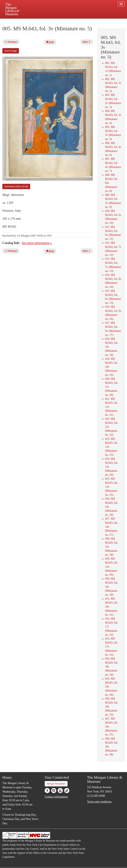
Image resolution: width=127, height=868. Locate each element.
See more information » (37, 243)
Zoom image (11, 51)
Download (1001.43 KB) (16, 186)
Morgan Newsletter (56, 784)
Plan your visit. (26, 21)
